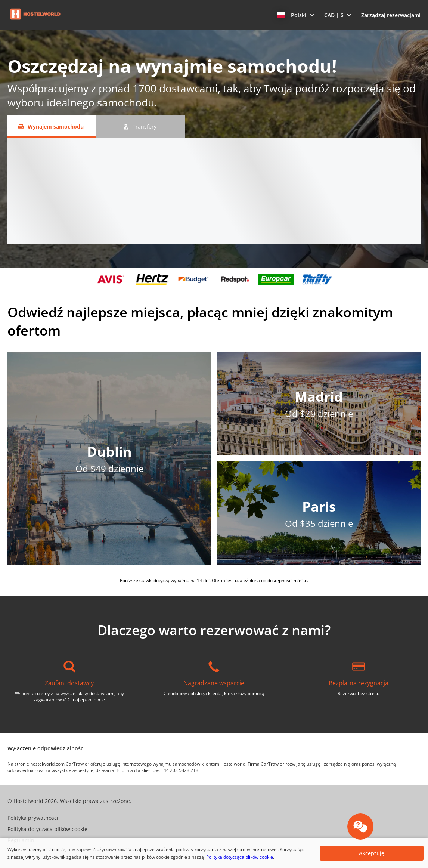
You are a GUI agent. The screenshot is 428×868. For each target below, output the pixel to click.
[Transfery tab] (141, 126)
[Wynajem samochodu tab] (52, 126)
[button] (296, 15)
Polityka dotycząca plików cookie (239, 857)
